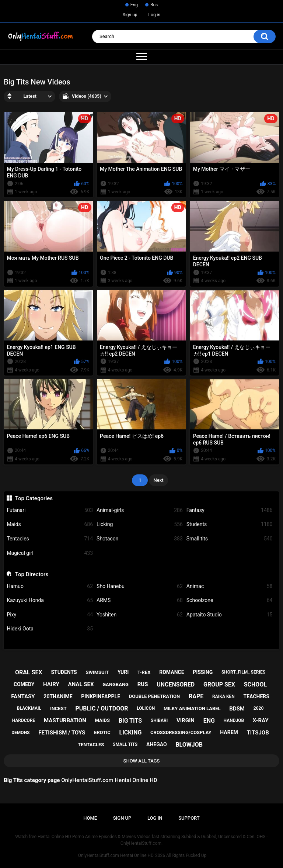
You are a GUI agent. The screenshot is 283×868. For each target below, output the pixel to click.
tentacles (91, 745)
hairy (51, 684)
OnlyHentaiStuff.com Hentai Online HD (116, 855)
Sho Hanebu (140, 586)
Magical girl (50, 553)
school (255, 684)
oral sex (29, 672)
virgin (186, 720)
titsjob (258, 733)
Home (90, 818)
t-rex (144, 672)
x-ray (261, 720)
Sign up (130, 15)
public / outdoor (102, 708)
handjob (234, 720)
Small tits (230, 539)
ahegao (157, 744)
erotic (102, 732)
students (64, 672)
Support (189, 818)
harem (229, 732)
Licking (140, 524)
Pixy (50, 615)
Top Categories (34, 498)
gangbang (116, 684)
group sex (219, 684)
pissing (203, 672)
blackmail (29, 708)
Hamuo (50, 586)
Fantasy (230, 510)
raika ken (223, 696)
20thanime (58, 696)
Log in (155, 15)
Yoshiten (140, 615)
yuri (123, 672)
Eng (134, 5)
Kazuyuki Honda (50, 600)
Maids (50, 524)
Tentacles (50, 539)
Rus (154, 5)
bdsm (237, 709)
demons (20, 733)
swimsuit (97, 672)
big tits (130, 721)
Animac (230, 586)
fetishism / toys (62, 733)
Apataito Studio (230, 615)
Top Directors (32, 574)
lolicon (146, 708)
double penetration (155, 696)
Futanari (50, 510)
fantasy (23, 696)
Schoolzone (230, 600)
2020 (259, 708)
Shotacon (140, 539)
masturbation (65, 720)
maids (103, 720)
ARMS (140, 600)
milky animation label (192, 708)
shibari (159, 720)
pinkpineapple (101, 696)
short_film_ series (243, 672)
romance (172, 672)
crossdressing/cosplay (181, 732)
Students (230, 524)
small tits (125, 744)
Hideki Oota (50, 629)
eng (209, 721)
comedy (24, 684)
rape (196, 696)
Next (158, 480)
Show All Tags (142, 761)
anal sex (81, 684)
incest (58, 708)
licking (130, 732)
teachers (256, 696)
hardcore (24, 720)
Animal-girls (140, 510)
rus (143, 684)
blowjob (189, 745)
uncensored (176, 684)
